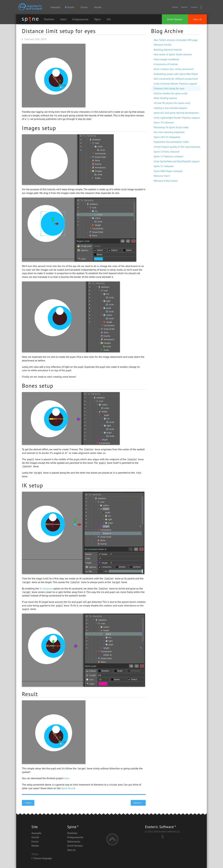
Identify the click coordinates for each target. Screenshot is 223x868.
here (66, 778)
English (175, 7)
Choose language (42, 858)
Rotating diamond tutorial (168, 50)
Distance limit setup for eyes (59, 31)
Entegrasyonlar (80, 19)
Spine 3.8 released (164, 122)
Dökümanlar (74, 841)
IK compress (46, 588)
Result (30, 694)
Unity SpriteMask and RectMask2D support (177, 161)
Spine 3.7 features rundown (168, 156)
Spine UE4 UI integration (167, 137)
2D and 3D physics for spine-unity (172, 103)
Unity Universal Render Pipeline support (175, 84)
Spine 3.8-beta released (166, 152)
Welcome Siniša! (162, 45)
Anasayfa (55, 7)
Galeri (63, 19)
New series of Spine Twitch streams (173, 54)
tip (28, 119)
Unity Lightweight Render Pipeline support (177, 118)
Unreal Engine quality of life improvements (177, 147)
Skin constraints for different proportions (176, 79)
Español (184, 7)
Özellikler (49, 19)
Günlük (35, 837)
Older (28, 803)
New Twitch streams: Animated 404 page (176, 40)
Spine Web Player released (168, 171)
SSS (109, 19)
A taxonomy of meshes (166, 64)
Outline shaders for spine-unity (170, 93)
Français (194, 7)
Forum (84, 7)
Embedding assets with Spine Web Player (176, 74)
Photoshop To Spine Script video (171, 127)
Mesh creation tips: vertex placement (174, 69)
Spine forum (68, 788)
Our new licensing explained (169, 132)
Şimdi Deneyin (175, 19)
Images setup (39, 128)
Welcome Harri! (162, 176)
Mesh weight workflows (166, 59)
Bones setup (38, 386)
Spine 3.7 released (164, 166)
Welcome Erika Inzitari (166, 181)
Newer (138, 803)
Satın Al (197, 19)
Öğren (98, 19)
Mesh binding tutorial (165, 98)
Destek (98, 7)
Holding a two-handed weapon (170, 108)
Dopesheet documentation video (171, 142)
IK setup (32, 485)
